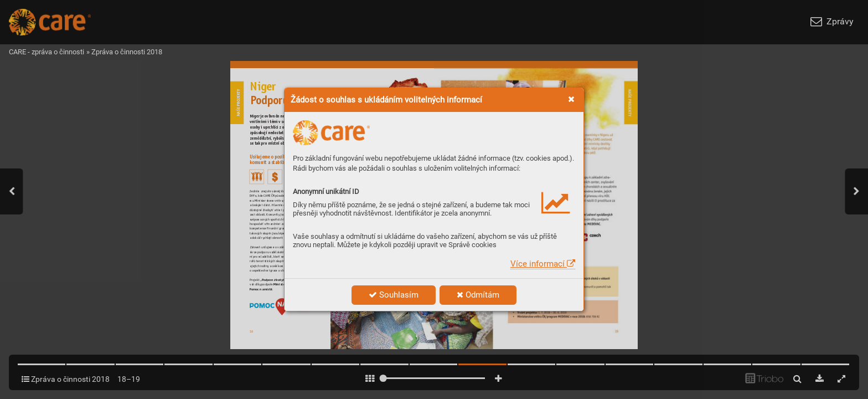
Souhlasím (394, 295)
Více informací (543, 264)
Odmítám (478, 295)
